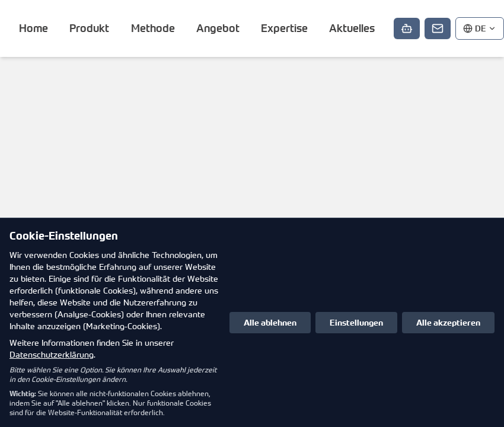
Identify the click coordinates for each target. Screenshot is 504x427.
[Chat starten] (407, 28)
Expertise (284, 28)
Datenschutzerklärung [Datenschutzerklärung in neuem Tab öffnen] (52, 354)
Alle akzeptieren (448, 322)
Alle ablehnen (270, 322)
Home (34, 28)
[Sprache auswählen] (480, 28)
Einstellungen (356, 322)
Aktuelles (352, 28)
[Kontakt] (438, 28)
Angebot (218, 28)
